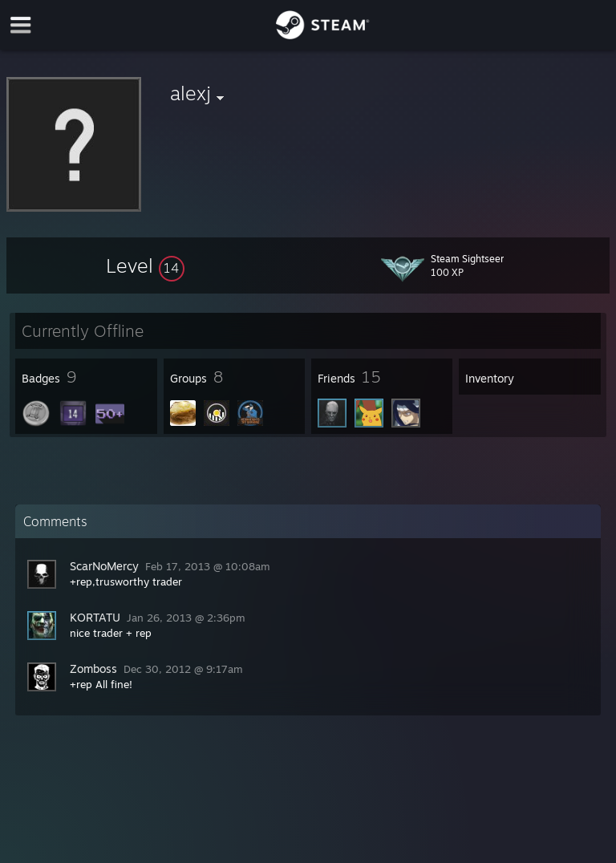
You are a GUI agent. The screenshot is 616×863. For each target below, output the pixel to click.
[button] (145, 265)
